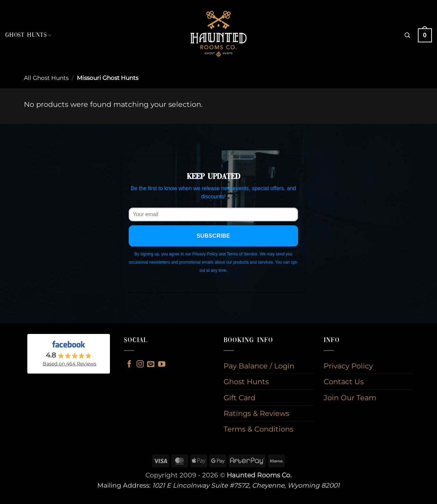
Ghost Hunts (28, 35)
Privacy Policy (348, 366)
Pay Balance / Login (259, 366)
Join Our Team (350, 398)
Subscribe (214, 236)
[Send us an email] (151, 365)
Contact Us (344, 382)
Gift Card (239, 398)
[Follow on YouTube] (162, 365)
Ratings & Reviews (256, 413)
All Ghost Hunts (46, 78)
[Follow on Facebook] (129, 365)
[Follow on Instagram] (140, 365)
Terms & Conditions (258, 429)
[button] (407, 35)
